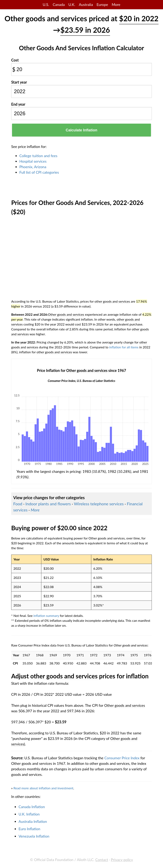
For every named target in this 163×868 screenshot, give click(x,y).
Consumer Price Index (122, 758)
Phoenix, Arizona (33, 167)
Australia (86, 4)
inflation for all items (124, 347)
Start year (19, 82)
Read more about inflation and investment (43, 788)
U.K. (72, 4)
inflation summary (46, 616)
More (116, 4)
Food (18, 504)
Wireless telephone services (99, 504)
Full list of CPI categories (39, 172)
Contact (102, 860)
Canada (59, 4)
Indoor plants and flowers (48, 504)
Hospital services (33, 161)
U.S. (46, 4)
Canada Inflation (32, 807)
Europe (102, 4)
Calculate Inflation (81, 130)
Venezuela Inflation (34, 836)
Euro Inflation (29, 829)
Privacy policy (122, 860)
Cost (15, 60)
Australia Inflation (33, 821)
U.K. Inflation (29, 814)
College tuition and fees (38, 156)
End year (18, 104)
